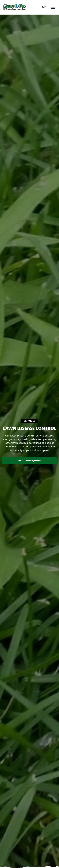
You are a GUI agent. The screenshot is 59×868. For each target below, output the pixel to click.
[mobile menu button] (53, 7)
